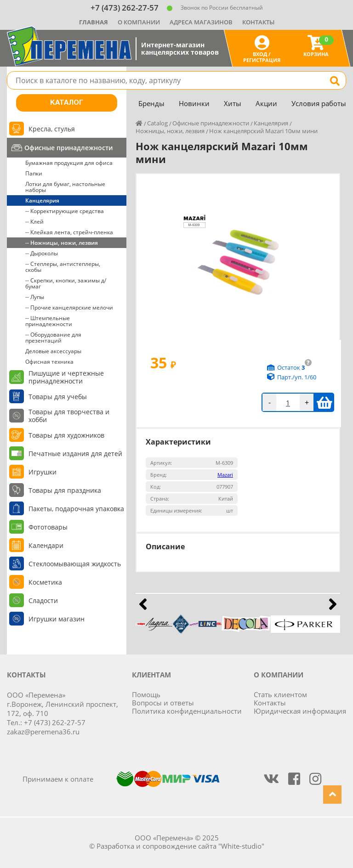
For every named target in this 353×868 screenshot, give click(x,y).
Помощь (146, 694)
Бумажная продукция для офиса (69, 163)
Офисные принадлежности (68, 148)
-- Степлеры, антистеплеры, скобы (63, 267)
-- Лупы (35, 297)
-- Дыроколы (42, 253)
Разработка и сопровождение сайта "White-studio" (180, 846)
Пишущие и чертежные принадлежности (66, 377)
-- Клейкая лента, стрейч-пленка (69, 232)
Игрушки (43, 472)
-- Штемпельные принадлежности (49, 321)
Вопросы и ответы (163, 703)
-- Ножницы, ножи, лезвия (62, 243)
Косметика (45, 582)
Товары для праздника (65, 490)
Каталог (67, 103)
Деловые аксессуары (53, 351)
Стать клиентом (280, 694)
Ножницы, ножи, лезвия (170, 131)
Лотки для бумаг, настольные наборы (65, 187)
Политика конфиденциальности (187, 711)
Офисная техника (49, 362)
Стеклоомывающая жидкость (75, 564)
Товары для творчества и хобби (69, 416)
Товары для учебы (58, 397)
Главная (94, 22)
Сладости (43, 600)
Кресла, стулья (52, 129)
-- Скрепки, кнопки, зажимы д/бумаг (66, 283)
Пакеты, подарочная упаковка (76, 509)
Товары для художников (66, 435)
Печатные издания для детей (75, 454)
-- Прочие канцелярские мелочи (69, 307)
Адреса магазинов (201, 22)
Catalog (157, 123)
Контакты (258, 22)
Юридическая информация (300, 711)
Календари (46, 545)
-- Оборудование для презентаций (53, 338)
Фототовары (48, 527)
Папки (34, 173)
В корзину (324, 402)
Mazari (225, 475)
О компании (139, 22)
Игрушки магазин (57, 619)
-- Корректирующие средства (65, 211)
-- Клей (34, 222)
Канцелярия (42, 200)
